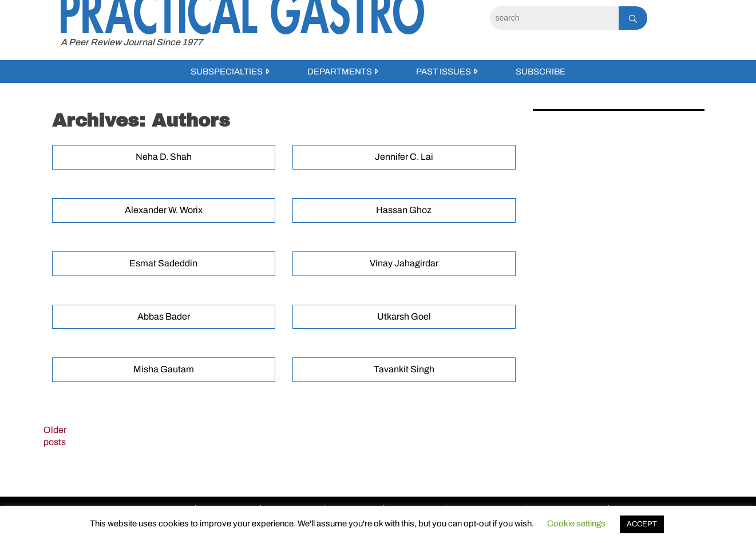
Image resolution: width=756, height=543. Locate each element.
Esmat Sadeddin (163, 263)
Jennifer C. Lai (404, 157)
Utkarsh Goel (404, 316)
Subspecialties (227, 72)
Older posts (55, 436)
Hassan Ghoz (404, 210)
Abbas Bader (164, 316)
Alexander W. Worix (164, 210)
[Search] (554, 18)
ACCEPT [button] (642, 524)
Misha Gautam (164, 369)
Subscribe (541, 72)
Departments (340, 72)
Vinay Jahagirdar (404, 263)
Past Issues (444, 72)
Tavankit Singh (404, 369)
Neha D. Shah (164, 157)
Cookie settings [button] (576, 524)
